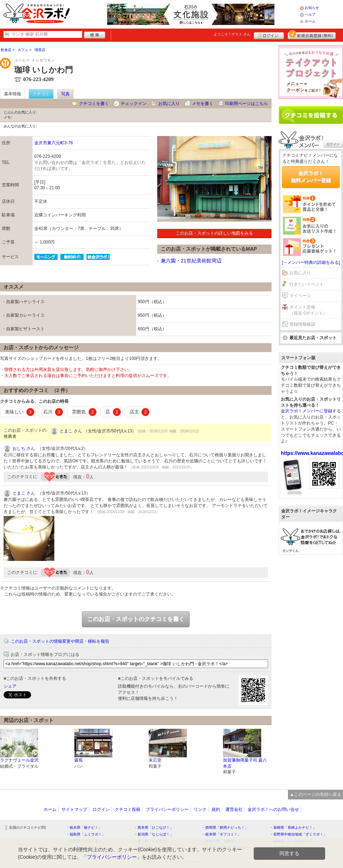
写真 (65, 94)
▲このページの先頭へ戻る (315, 794)
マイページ (300, 296)
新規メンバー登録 (312, 35)
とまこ (66, 431)
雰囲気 (84, 412)
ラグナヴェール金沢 (19, 760)
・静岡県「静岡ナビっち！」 (225, 827)
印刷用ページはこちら (247, 104)
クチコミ (41, 94)
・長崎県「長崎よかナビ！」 (293, 827)
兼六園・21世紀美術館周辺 (191, 261)
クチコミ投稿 (128, 809)
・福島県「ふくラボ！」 (86, 834)
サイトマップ (74, 809)
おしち (19, 448)
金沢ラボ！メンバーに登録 (307, 411)
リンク (200, 809)
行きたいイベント (307, 284)
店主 (140, 412)
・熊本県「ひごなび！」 (154, 827)
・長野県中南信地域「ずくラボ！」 (298, 834)
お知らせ (312, 8)
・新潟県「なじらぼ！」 (154, 834)
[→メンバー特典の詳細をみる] (311, 262)
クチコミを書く (94, 104)
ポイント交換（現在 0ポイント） (308, 310)
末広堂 (155, 760)
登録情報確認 (302, 324)
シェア (10, 686)
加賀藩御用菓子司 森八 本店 (245, 763)
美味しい (20, 412)
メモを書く (203, 104)
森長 (79, 760)
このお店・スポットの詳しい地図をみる (214, 233)
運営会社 (234, 809)
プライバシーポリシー (167, 809)
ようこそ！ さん (232, 34)
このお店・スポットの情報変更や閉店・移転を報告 (60, 641)
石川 (53, 412)
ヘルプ (310, 14)
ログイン (269, 35)
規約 (216, 809)
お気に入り (169, 104)
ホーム (310, 21)
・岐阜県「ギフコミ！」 (222, 834)
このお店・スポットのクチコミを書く (136, 619)
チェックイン (134, 104)
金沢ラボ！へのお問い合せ (273, 809)
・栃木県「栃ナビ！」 (84, 827)
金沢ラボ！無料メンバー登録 (311, 177)
